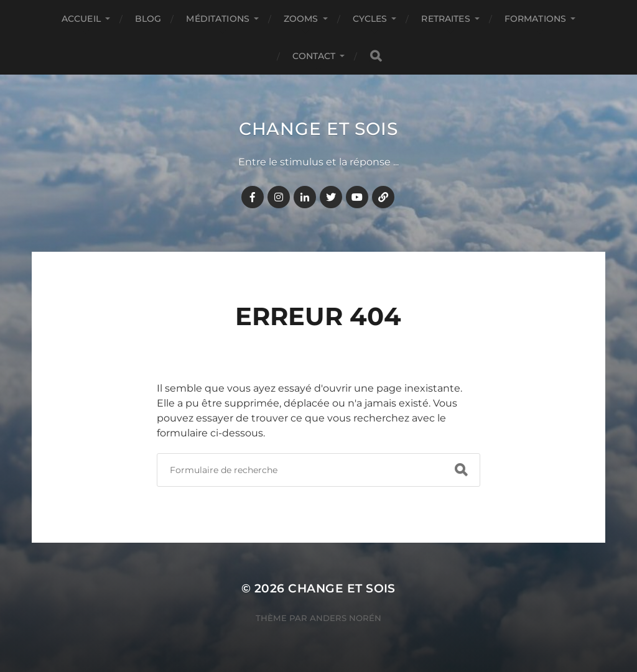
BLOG (148, 19)
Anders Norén (346, 618)
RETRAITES (445, 19)
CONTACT (314, 56)
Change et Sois (318, 129)
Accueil (81, 19)
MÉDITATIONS (218, 19)
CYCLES (370, 19)
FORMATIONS (535, 19)
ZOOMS (301, 19)
